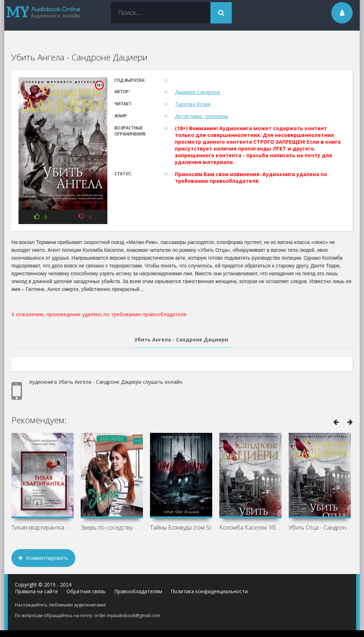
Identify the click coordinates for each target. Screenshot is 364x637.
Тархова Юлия (193, 104)
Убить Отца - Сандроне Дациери (320, 527)
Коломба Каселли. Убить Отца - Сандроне (250, 527)
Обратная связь (86, 591)
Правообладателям (138, 591)
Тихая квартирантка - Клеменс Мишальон (42, 527)
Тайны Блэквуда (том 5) (181, 527)
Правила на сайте (36, 591)
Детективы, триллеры (201, 116)
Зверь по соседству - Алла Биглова (112, 527)
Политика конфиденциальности (209, 591)
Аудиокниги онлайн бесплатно (110, 585)
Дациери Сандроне (198, 92)
